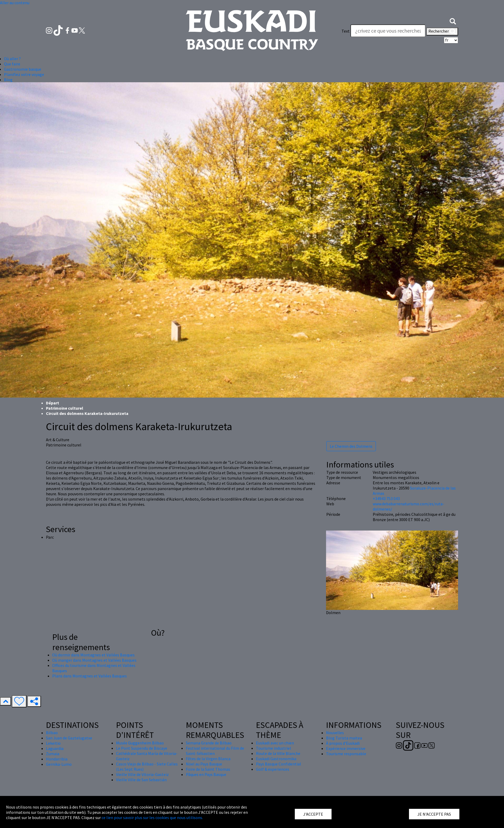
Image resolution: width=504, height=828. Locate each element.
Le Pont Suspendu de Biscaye (142, 748)
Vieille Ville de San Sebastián (141, 780)
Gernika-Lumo (59, 764)
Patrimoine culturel (65, 408)
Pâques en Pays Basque (206, 774)
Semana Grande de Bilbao (209, 743)
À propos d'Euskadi (343, 743)
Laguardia (55, 748)
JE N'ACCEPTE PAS (434, 814)
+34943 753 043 (386, 498)
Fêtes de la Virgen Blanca (208, 759)
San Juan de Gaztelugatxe (69, 738)
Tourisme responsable (346, 754)
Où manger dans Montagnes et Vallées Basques (94, 660)
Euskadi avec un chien (275, 743)
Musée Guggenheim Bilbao (140, 743)
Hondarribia (57, 759)
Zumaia (53, 754)
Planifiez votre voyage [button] (24, 74)
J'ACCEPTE (313, 814)
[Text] (388, 31)
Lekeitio (53, 743)
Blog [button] (8, 80)
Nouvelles (335, 733)
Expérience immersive (346, 748)
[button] (453, 20)
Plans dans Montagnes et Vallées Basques (90, 676)
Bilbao (52, 733)
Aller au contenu (15, 3)
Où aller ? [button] (12, 59)
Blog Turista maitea (344, 738)
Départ (52, 403)
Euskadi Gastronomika (276, 759)
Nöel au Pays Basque (204, 764)
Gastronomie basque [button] (23, 69)
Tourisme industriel (274, 748)
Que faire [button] (12, 64)
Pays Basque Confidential (279, 764)
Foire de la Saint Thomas (208, 769)
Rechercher (442, 32)
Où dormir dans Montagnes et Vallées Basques (93, 655)
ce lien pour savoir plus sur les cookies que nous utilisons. (152, 817)
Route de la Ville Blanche (278, 753)
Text (346, 31)
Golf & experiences (273, 769)
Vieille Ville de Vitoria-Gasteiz (142, 774)
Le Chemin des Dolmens (351, 446)
